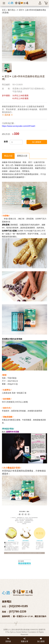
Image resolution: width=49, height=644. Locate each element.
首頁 (4, 10)
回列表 (8, 640)
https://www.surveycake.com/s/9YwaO (19, 126)
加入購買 (41, 640)
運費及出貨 (22, 156)
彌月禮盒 (11, 10)
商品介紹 (8, 156)
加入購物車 (37, 142)
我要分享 (24, 640)
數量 (6, 142)
